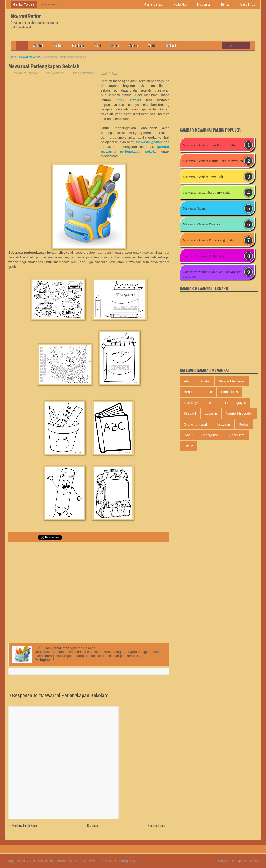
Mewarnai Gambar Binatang (202, 224)
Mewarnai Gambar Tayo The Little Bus (210, 145)
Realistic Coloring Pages (120, 861)
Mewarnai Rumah (195, 208)
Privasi (255, 861)
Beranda (92, 825)
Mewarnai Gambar (26, 16)
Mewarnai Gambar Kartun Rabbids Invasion (213, 161)
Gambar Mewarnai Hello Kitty (204, 256)
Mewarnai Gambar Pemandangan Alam (210, 240)
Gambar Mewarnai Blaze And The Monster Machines (212, 274)
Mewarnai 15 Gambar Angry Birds (206, 192)
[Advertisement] (55, 118)
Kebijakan (240, 861)
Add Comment (55, 73)
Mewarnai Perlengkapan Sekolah (44, 66)
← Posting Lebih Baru (23, 825)
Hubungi (223, 861)
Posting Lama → (159, 825)
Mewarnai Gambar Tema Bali (203, 177)
